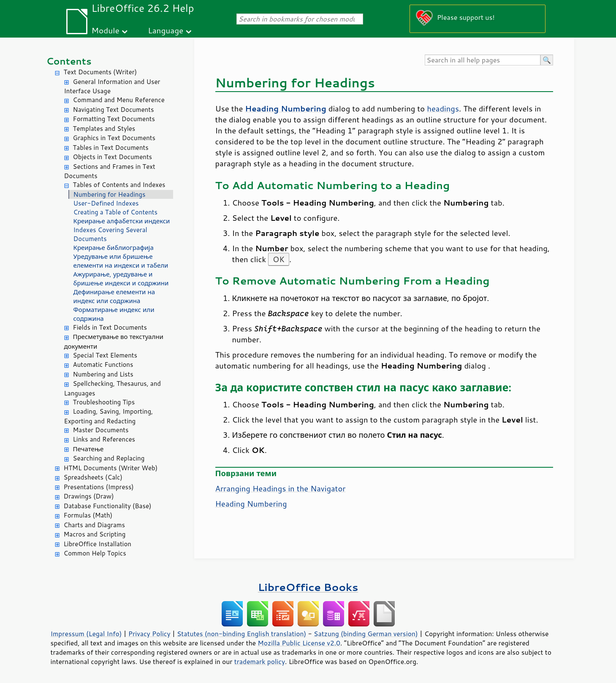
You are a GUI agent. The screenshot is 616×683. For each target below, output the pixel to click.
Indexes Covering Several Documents (110, 234)
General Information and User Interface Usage (112, 87)
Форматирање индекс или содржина (114, 314)
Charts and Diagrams (94, 525)
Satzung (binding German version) (366, 634)
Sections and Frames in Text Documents (110, 171)
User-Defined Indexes (106, 203)
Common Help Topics (95, 553)
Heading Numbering (251, 504)
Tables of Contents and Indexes (119, 185)
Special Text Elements (105, 355)
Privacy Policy (149, 634)
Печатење (88, 449)
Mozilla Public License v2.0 (299, 643)
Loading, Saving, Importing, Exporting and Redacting (109, 416)
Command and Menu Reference (119, 100)
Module (106, 30)
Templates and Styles (104, 129)
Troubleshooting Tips (104, 402)
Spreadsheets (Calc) (93, 477)
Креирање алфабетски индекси (122, 221)
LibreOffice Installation (98, 544)
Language (166, 30)
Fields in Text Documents (110, 327)
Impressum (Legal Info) (86, 634)
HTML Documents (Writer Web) (111, 468)
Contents (69, 61)
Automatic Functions (103, 365)
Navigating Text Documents (114, 110)
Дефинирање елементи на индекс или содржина (114, 296)
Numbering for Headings (110, 194)
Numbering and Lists (103, 374)
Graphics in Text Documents (114, 138)
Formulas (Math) (88, 515)
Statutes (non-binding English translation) (242, 634)
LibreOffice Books (308, 587)
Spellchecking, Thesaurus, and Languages (113, 388)
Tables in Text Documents (111, 148)
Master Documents (101, 430)
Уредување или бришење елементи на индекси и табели (121, 261)
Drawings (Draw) (89, 496)
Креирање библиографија (114, 248)
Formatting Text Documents (114, 119)
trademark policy (260, 661)
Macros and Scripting (95, 534)
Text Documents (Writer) (100, 72)
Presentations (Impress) (99, 487)
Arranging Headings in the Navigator (281, 488)
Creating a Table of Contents (115, 212)
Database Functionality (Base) (108, 506)
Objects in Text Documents (113, 157)
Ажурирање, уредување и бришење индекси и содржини (121, 279)
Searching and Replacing (109, 458)
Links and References (104, 439)
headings (443, 108)
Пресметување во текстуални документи (114, 341)
